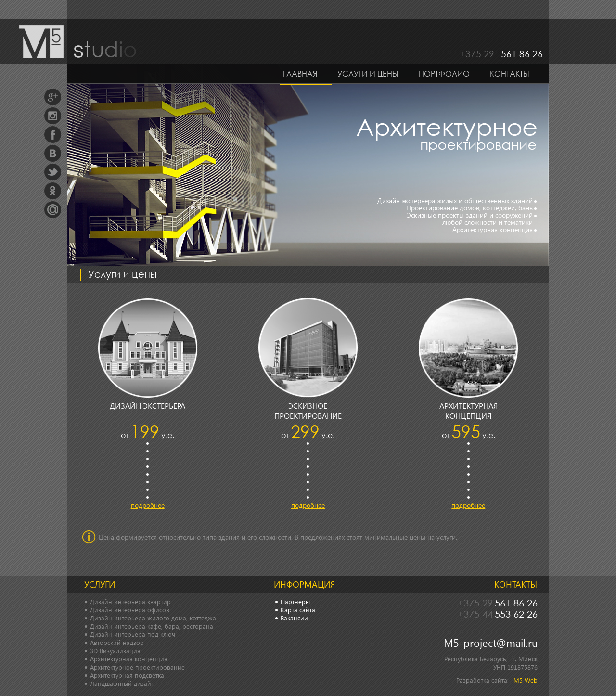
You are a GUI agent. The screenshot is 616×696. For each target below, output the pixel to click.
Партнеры (295, 601)
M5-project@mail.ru (491, 643)
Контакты (510, 73)
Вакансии (294, 618)
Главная (300, 73)
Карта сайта (298, 610)
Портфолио (444, 73)
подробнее (148, 505)
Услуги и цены (368, 73)
